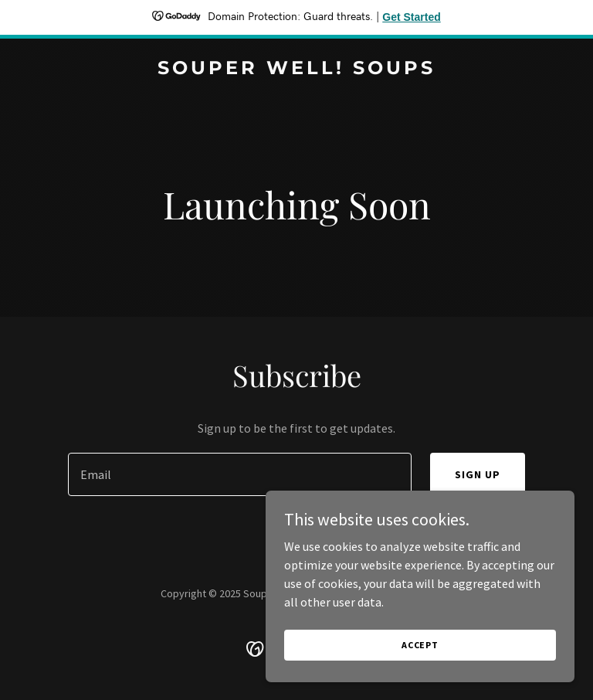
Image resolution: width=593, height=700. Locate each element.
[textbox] (240, 474)
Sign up (478, 474)
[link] (296, 70)
